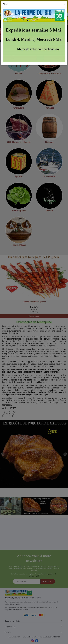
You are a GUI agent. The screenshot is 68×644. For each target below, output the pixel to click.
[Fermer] (65, 4)
